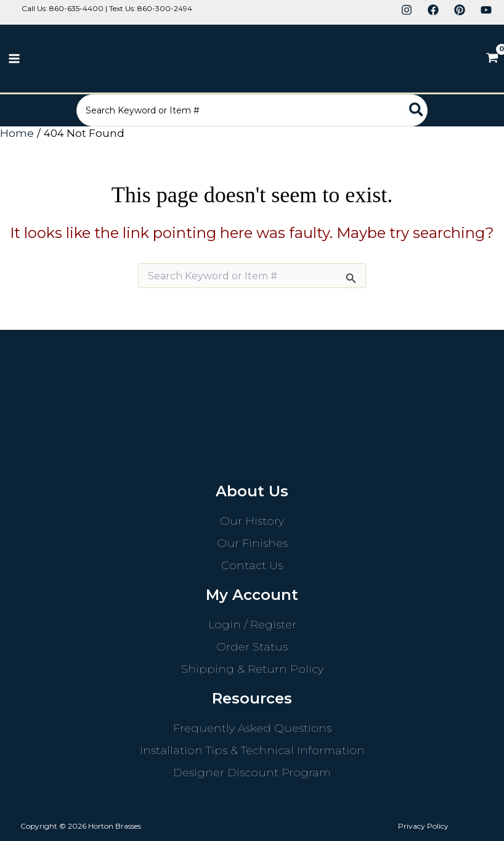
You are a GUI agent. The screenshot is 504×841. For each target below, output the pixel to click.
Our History (252, 521)
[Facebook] (433, 10)
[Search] (442, 110)
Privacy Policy (423, 826)
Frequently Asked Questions (252, 728)
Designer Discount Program (252, 773)
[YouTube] (486, 10)
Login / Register (252, 625)
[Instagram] (407, 10)
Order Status (252, 647)
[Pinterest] (460, 10)
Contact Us (252, 565)
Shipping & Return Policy (252, 669)
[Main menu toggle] (14, 59)
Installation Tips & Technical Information (252, 750)
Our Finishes (252, 543)
